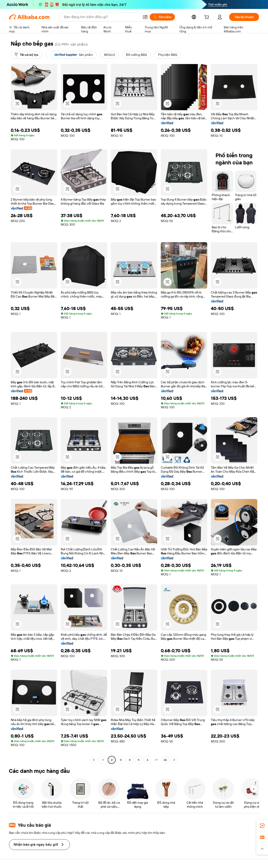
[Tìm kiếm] (162, 17)
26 (165, 760)
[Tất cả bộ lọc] (26, 55)
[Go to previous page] (94, 760)
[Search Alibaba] (101, 17)
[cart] (207, 18)
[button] (145, 17)
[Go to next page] (174, 760)
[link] (262, 826)
